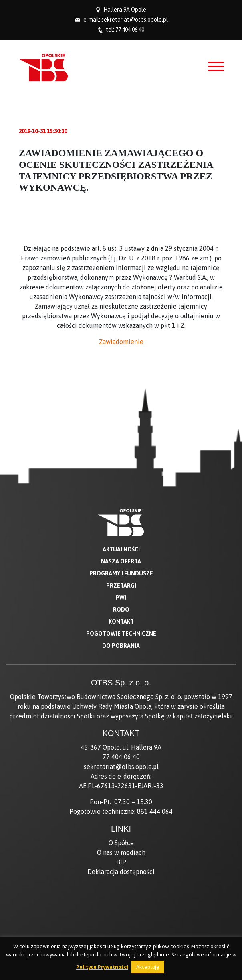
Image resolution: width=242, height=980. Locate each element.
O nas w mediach (121, 852)
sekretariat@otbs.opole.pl (135, 20)
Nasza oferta (121, 561)
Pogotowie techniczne (121, 634)
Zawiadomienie (121, 342)
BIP (121, 862)
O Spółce (121, 843)
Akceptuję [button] (148, 967)
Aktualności (121, 549)
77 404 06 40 (130, 30)
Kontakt (121, 622)
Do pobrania (121, 646)
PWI (121, 598)
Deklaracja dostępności (121, 872)
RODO (121, 610)
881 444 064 (155, 811)
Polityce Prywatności (102, 967)
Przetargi (121, 586)
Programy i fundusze (121, 573)
